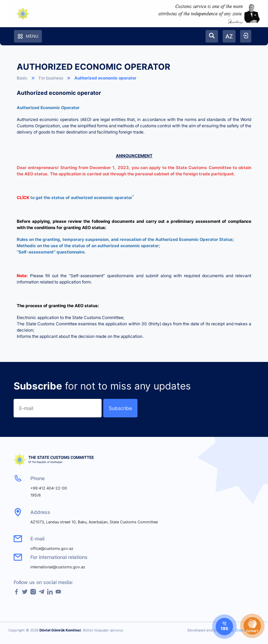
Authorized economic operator (105, 78)
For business (51, 78)
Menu (28, 36)
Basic (22, 78)
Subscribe (120, 408)
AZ (229, 36)
